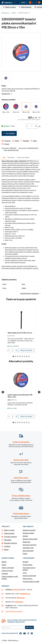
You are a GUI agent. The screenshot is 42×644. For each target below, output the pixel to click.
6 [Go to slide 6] (24, 356)
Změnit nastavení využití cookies (10, 577)
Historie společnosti (29, 576)
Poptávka (5, 573)
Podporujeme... (28, 579)
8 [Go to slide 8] (29, 356)
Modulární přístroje (10, 543)
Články (25, 554)
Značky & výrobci (7, 571)
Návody (4, 562)
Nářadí (14, 13)
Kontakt (25, 536)
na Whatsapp (19, 602)
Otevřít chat (21, 598)
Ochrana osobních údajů (31, 581)
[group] (21, 328)
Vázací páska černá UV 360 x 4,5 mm (20, 333)
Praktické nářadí (23, 13)
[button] (23, 2)
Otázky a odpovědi (8, 568)
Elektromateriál (9, 533)
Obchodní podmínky (30, 545)
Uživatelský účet (28, 548)
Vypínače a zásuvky (11, 537)
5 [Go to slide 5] (22, 356)
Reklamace (26, 542)
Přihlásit (29, 627)
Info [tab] (4, 157)
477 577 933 (16, 590)
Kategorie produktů (29, 530)
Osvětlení (7, 546)
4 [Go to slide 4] (20, 356)
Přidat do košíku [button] (26, 350)
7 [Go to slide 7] (27, 356)
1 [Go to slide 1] (13, 356)
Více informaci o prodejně (14, 611)
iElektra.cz (6, 13)
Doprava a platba (28, 533)
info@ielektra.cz (25, 594)
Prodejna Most (28, 565)
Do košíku (9, 133)
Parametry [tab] (11, 157)
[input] (13, 350)
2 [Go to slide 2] (15, 356)
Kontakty (26, 562)
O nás (25, 573)
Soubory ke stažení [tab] (23, 157)
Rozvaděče (8, 540)
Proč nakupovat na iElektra (29, 569)
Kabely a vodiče (9, 530)
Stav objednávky (28, 551)
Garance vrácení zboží (30, 539)
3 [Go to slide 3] (18, 356)
